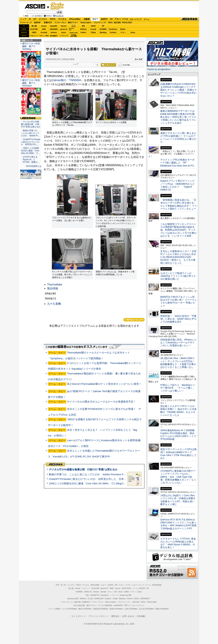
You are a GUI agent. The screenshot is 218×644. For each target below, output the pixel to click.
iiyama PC (104, 588)
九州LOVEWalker (131, 609)
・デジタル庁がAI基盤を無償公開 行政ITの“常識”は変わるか (31, 124)
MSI (83, 26)
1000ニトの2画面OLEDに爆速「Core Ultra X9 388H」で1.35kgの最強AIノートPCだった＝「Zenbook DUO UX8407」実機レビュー (124, 483)
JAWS (34, 32)
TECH (53, 19)
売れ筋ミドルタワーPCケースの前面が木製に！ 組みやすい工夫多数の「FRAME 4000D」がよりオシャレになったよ (178, 411)
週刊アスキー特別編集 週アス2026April (31, 83)
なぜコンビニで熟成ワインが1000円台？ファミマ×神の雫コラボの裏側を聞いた (178, 276)
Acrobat (44, 32)
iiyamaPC (54, 26)
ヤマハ (123, 32)
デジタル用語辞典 (105, 605)
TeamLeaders (86, 23)
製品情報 (53, 288)
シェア (76, 64)
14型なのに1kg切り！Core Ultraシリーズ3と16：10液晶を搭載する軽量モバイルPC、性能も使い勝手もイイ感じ (178, 500)
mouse (44, 26)
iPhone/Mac (75, 19)
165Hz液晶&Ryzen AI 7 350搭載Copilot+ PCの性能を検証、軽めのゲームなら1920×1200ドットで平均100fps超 (178, 435)
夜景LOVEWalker (116, 609)
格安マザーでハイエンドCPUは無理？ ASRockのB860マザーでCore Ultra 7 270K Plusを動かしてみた (178, 454)
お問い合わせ (128, 616)
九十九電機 (54, 304)
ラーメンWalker (55, 609)
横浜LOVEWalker (85, 609)
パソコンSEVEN (74, 26)
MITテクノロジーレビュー (134, 605)
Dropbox (83, 32)
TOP (57, 585)
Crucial (93, 29)
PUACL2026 (127, 23)
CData (93, 32)
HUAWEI (103, 29)
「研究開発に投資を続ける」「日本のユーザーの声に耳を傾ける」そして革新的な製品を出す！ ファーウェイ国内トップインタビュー (178, 204)
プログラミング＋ (124, 602)
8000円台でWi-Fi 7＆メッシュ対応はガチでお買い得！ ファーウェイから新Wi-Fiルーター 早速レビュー (178, 301)
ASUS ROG (54, 29)
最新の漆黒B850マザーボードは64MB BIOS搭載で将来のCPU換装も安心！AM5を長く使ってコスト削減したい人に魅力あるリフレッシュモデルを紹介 (178, 117)
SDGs (110, 23)
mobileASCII (118, 605)
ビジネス (43, 19)
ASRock (83, 29)
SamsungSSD (71, 29)
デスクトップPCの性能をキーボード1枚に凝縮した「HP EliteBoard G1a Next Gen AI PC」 (178, 163)
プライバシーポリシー (98, 616)
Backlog (103, 32)
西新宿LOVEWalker (101, 609)
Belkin (123, 29)
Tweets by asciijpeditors (159, 69)
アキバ (118, 19)
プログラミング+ (100, 23)
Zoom (133, 32)
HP (103, 26)
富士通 (34, 26)
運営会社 (115, 616)
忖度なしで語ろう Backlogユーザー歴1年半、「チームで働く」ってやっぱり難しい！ (178, 388)
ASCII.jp (35, 6)
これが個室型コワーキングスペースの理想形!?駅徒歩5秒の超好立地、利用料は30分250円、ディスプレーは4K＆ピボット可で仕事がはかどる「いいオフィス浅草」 (178, 230)
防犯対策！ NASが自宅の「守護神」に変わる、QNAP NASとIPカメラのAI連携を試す (178, 319)
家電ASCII (48, 23)
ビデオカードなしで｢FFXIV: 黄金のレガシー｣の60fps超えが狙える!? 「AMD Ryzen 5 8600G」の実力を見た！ (178, 543)
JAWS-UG (88, 592)
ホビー (95, 19)
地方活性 (117, 23)
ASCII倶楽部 (190, 19)
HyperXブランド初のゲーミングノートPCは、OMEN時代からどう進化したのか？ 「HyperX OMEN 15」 (177, 185)
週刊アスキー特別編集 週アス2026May (31, 46)
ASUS (93, 26)
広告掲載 (141, 616)
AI (30, 19)
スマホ (125, 19)
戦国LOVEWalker (162, 609)
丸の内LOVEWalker (147, 609)
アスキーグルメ (60, 23)
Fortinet (113, 32)
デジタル (62, 19)
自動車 (87, 19)
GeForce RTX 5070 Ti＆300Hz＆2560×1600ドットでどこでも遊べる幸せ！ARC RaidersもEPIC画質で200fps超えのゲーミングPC (178, 524)
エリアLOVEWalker (70, 609)
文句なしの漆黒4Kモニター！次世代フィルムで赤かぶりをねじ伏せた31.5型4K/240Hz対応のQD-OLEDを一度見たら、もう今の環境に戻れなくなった (178, 257)
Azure (64, 32)
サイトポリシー (79, 616)
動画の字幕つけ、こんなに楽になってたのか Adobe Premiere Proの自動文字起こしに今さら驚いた (106, 474)
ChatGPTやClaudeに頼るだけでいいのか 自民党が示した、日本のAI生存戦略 (94, 479)
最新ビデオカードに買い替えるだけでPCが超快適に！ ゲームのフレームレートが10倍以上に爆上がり (178, 138)
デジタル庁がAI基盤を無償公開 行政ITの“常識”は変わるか (83, 469)
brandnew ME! (74, 36)
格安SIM (37, 23)
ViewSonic (113, 29)
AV (111, 19)
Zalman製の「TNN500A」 (68, 80)
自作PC (104, 19)
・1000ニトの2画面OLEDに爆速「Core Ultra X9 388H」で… (30, 151)
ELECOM (34, 29)
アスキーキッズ (26, 23)
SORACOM (99, 599)
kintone (54, 32)
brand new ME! (126, 595)
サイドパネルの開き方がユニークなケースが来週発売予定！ (101, 402)
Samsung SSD (73, 599)
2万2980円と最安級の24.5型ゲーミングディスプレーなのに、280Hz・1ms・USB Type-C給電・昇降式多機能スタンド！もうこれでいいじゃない (178, 477)
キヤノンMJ (44, 36)
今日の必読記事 (79, 605)
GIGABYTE (64, 29)
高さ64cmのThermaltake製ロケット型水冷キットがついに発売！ (104, 384)
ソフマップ (64, 36)
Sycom (64, 26)
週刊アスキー (73, 23)
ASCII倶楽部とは (34, 166)
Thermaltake (55, 285)
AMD (44, 29)
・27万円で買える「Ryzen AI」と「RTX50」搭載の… (30, 160)
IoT (35, 19)
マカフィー (34, 36)
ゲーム (147, 19)
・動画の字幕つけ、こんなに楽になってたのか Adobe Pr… (30, 133)
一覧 (97, 65)
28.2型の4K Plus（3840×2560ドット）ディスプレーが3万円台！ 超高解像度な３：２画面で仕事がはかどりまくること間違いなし (178, 363)
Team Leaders (110, 602)
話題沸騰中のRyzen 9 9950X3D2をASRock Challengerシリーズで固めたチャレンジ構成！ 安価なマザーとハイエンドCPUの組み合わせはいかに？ (178, 90)
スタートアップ (135, 19)
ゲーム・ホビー (58, 6)
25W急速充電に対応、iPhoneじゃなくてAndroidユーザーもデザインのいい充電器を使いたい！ (178, 343)
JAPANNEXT (54, 36)
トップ (23, 19)
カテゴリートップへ (134, 320)
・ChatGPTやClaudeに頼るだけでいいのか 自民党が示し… (31, 142)
